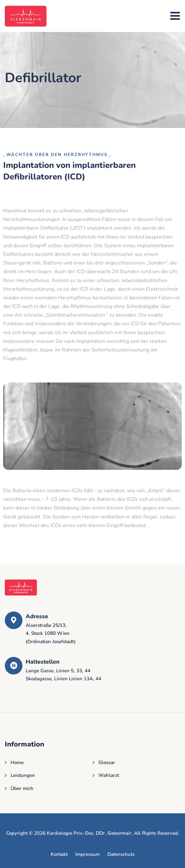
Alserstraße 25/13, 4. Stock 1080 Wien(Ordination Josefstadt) (51, 633)
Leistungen (23, 775)
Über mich (22, 788)
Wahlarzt (109, 775)
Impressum (88, 854)
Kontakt (59, 854)
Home (17, 762)
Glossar (107, 762)
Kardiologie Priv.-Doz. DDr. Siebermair (89, 833)
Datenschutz (121, 854)
